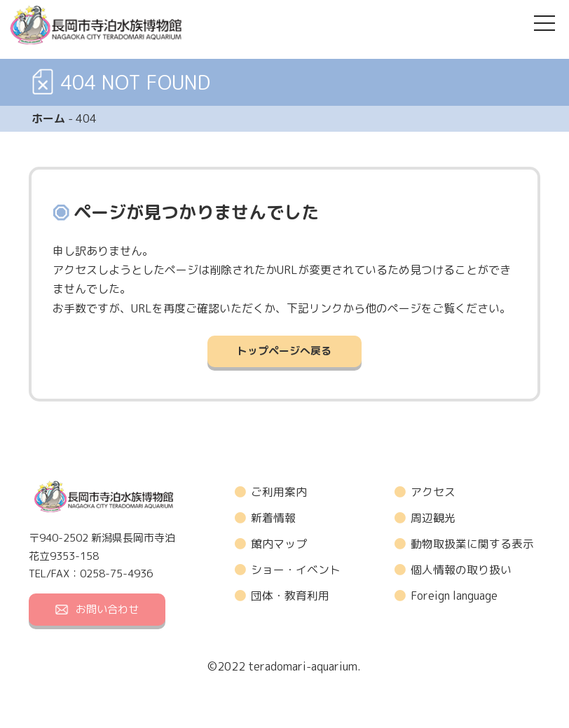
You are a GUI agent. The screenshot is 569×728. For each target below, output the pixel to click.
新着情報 (273, 518)
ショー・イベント (296, 570)
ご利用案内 (279, 492)
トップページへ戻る (284, 351)
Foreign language (454, 596)
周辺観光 (433, 518)
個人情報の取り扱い (461, 570)
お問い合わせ (97, 609)
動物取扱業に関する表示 (472, 544)
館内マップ (279, 544)
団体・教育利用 (290, 596)
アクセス (433, 492)
